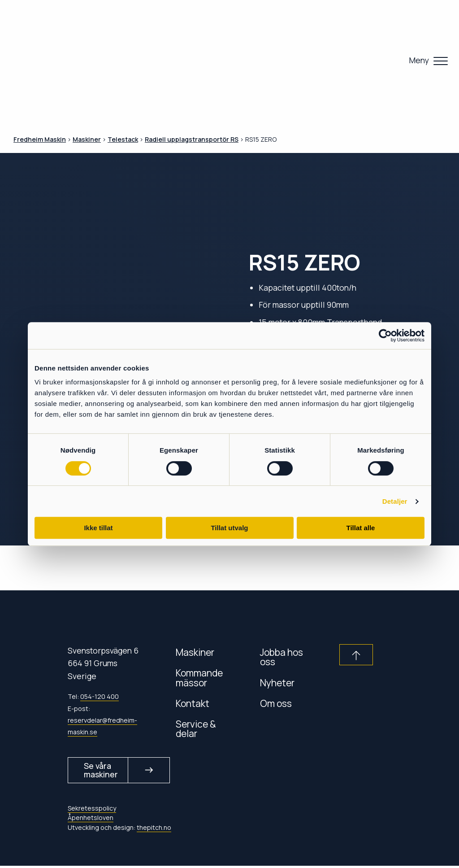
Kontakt (193, 703)
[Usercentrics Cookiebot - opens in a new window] (385, 336)
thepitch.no (154, 829)
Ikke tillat (98, 528)
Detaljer (395, 501)
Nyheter (277, 683)
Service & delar (196, 728)
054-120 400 (100, 696)
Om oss (276, 703)
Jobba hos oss (281, 657)
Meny (419, 60)
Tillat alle (361, 528)
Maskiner (195, 652)
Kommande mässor (199, 677)
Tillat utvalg (229, 528)
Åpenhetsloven (91, 820)
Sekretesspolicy (92, 810)
